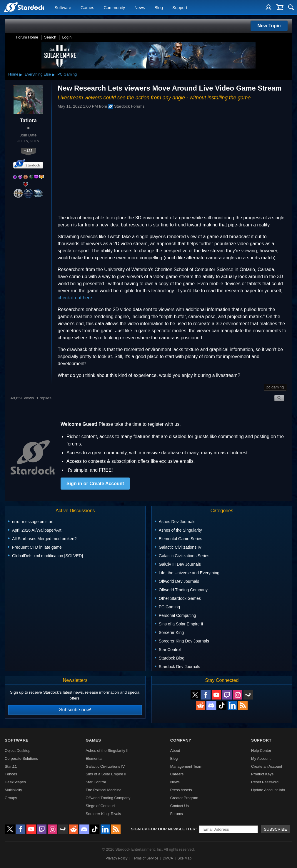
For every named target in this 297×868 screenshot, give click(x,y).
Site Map (185, 858)
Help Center (261, 751)
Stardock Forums (126, 106)
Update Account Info (268, 790)
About (175, 751)
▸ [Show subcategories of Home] (21, 74)
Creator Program (184, 798)
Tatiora (28, 121)
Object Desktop (18, 751)
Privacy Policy (117, 858)
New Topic (269, 26)
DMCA (168, 858)
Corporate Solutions (21, 758)
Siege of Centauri (100, 806)
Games (87, 8)
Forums (177, 814)
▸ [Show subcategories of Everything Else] (54, 74)
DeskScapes (15, 782)
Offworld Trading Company (108, 798)
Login (67, 37)
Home (13, 74)
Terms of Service (145, 858)
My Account (261, 758)
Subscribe (275, 829)
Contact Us (180, 806)
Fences (11, 774)
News (140, 8)
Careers (177, 774)
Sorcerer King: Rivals (103, 814)
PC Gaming (67, 74)
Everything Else (38, 74)
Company (181, 740)
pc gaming (275, 387)
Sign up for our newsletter (163, 829)
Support (180, 8)
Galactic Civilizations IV (105, 766)
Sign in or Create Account (95, 484)
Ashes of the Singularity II (107, 751)
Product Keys (262, 774)
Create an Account (267, 766)
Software (63, 8)
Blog (159, 8)
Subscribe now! (75, 710)
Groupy (11, 798)
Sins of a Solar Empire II (106, 774)
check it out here (75, 298)
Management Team (186, 766)
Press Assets (181, 790)
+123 (28, 151)
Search (50, 37)
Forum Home (27, 37)
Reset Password (265, 782)
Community (114, 8)
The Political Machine (104, 790)
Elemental (94, 758)
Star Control (96, 782)
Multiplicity (13, 790)
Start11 (11, 766)
